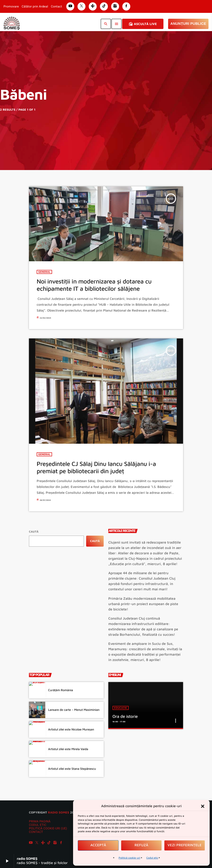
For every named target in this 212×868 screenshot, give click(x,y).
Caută (34, 532)
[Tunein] (43, 843)
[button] (203, 806)
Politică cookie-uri (129, 858)
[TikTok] (49, 843)
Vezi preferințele (185, 845)
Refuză (141, 845)
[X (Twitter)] (37, 843)
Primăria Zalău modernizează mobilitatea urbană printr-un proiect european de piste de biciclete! (143, 604)
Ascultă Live (143, 24)
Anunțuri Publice (188, 24)
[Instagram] (55, 843)
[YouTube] (31, 843)
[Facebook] (61, 843)
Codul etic (152, 858)
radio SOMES (58, 812)
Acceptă (98, 845)
